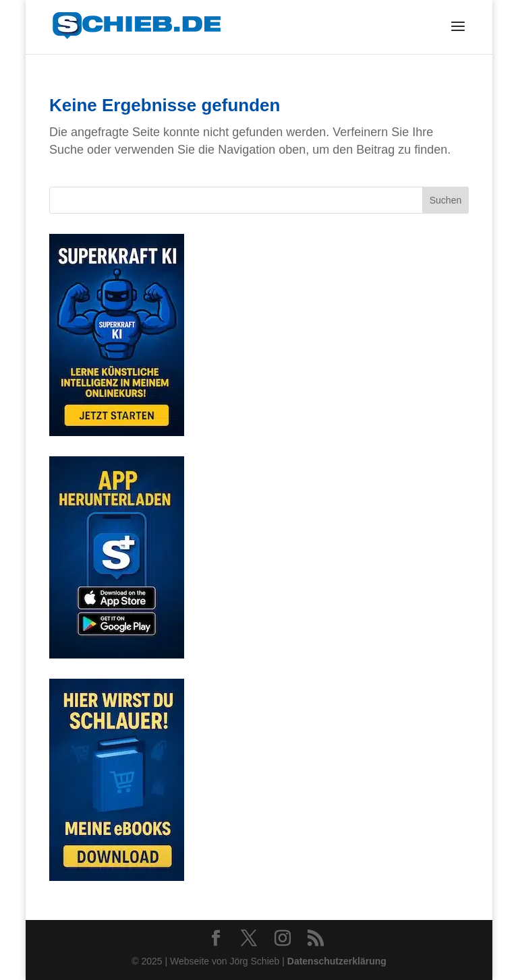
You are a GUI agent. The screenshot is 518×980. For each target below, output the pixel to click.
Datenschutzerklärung (337, 961)
